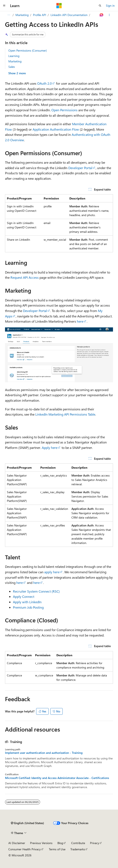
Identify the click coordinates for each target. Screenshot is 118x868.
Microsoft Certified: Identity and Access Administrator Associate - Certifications (57, 778)
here (80, 321)
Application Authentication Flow (56, 129)
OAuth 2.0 (44, 83)
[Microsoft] (59, 6)
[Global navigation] (4, 6)
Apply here (50, 448)
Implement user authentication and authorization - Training (44, 753)
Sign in (110, 6)
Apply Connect (24, 596)
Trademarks (78, 849)
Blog (60, 843)
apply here (52, 572)
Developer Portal (80, 168)
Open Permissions (64, 110)
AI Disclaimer (17, 843)
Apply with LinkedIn (27, 602)
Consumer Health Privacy (25, 849)
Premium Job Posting (28, 607)
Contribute (78, 843)
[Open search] (100, 6)
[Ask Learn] (102, 15)
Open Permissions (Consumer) (28, 50)
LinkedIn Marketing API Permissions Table (65, 414)
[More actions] (109, 15)
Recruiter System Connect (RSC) (36, 591)
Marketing (22, 15)
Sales (12, 67)
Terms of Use (57, 849)
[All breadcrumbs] (9, 15)
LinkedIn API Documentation (69, 15)
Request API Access (25, 277)
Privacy (95, 843)
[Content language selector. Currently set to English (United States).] (27, 823)
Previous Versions (41, 843)
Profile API (40, 15)
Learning (14, 56)
